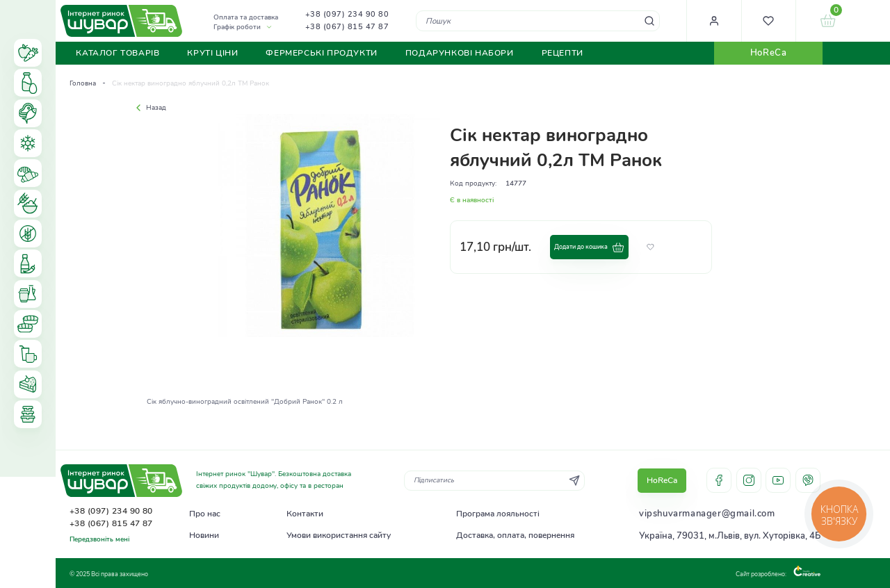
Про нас (205, 514)
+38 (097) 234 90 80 (347, 14)
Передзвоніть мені (99, 539)
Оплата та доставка (246, 17)
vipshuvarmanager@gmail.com (707, 514)
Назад (149, 108)
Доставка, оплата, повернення (515, 535)
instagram (749, 480)
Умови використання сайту (339, 535)
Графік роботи (237, 27)
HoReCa (769, 53)
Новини (204, 535)
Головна (83, 83)
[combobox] (538, 21)
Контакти (305, 514)
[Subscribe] (574, 481)
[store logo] (121, 21)
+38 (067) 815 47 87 (347, 27)
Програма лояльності (498, 514)
